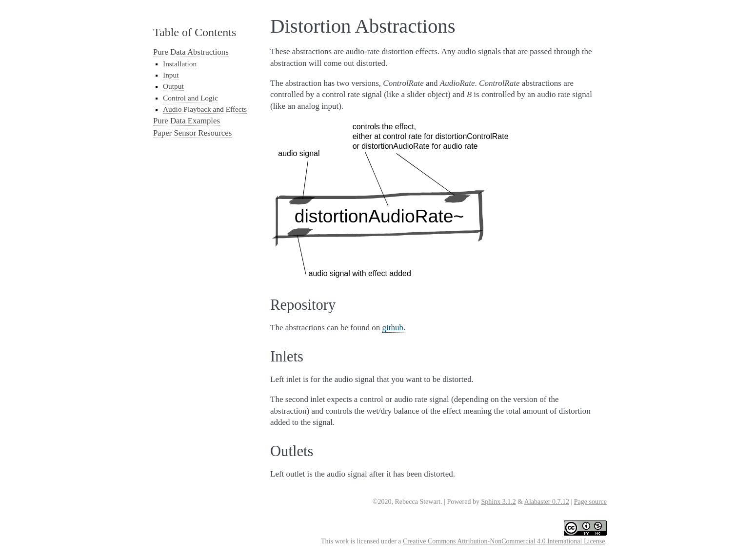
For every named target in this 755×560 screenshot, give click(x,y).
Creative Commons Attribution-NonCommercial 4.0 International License (504, 541)
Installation (180, 64)
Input (171, 75)
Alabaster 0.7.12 (547, 502)
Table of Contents (195, 32)
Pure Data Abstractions (191, 52)
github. (394, 328)
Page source (590, 502)
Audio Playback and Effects (205, 109)
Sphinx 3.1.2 (498, 502)
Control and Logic (190, 98)
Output (173, 86)
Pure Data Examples (187, 121)
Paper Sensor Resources (192, 133)
